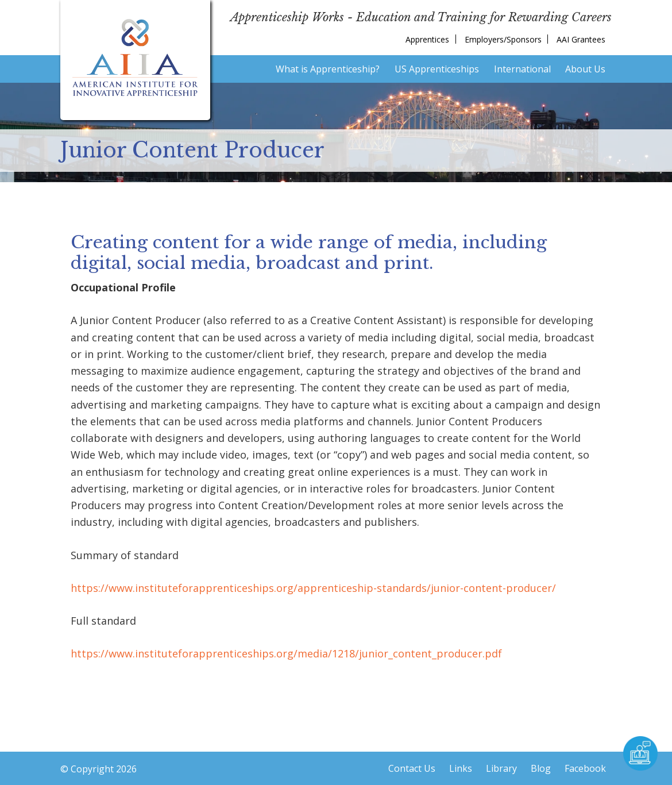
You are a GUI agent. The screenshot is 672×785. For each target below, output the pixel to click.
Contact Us (412, 768)
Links (461, 768)
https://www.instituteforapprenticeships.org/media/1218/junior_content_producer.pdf (286, 653)
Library (501, 768)
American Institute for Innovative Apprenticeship (135, 57)
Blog (541, 768)
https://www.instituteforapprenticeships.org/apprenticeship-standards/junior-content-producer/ (313, 588)
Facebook (585, 768)
